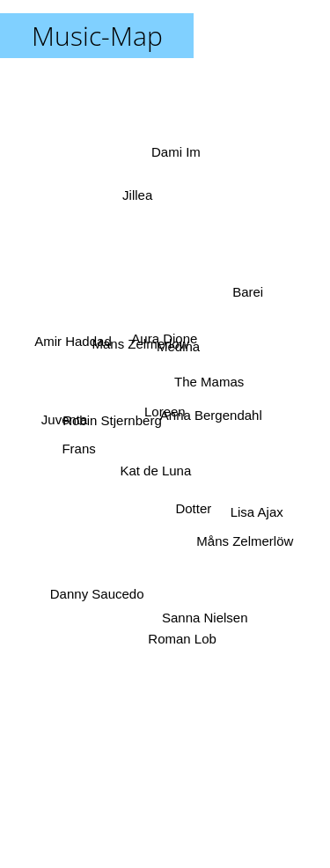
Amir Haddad (73, 345)
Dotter (191, 508)
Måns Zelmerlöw (242, 538)
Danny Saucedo (97, 590)
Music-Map (97, 36)
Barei (247, 296)
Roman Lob (184, 634)
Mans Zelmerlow (141, 345)
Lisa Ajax (257, 507)
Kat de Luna (155, 469)
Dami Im (176, 149)
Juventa (70, 420)
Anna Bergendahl (209, 414)
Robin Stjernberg (114, 414)
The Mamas (205, 380)
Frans (81, 445)
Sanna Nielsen (203, 611)
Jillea (139, 208)
